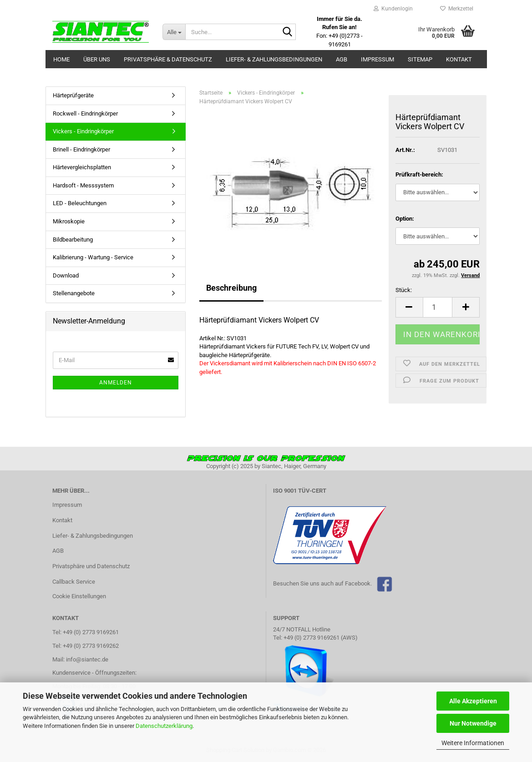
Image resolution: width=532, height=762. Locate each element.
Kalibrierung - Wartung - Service (93, 257)
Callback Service (74, 582)
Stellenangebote (74, 293)
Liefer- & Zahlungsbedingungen (274, 59)
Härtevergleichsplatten (82, 167)
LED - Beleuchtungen (80, 203)
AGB (342, 59)
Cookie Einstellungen (79, 596)
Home (61, 59)
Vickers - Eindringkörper (83, 131)
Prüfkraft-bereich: (419, 174)
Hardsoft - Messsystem (83, 185)
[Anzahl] (438, 307)
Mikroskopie (69, 221)
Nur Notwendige (473, 723)
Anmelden (116, 383)
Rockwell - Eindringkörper (85, 114)
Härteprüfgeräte (73, 95)
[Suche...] (174, 32)
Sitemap (420, 59)
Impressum (377, 59)
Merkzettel (457, 9)
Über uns (97, 59)
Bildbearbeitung (73, 240)
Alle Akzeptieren (473, 701)
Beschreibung (231, 288)
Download (66, 275)
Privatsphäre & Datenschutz (168, 59)
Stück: (404, 290)
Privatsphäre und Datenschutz (91, 566)
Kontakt (459, 59)
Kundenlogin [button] (393, 9)
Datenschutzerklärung (164, 726)
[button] (409, 307)
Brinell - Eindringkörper (81, 149)
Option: (405, 219)
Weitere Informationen (473, 743)
